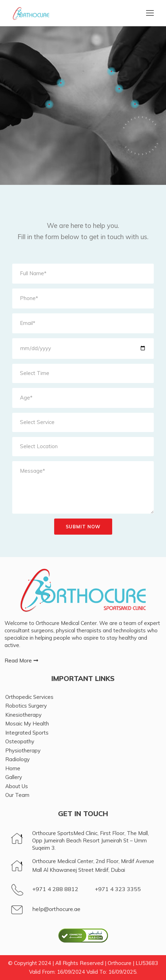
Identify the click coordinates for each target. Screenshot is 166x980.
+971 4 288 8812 (55, 889)
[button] (21, 661)
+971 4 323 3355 (118, 889)
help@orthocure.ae (56, 909)
